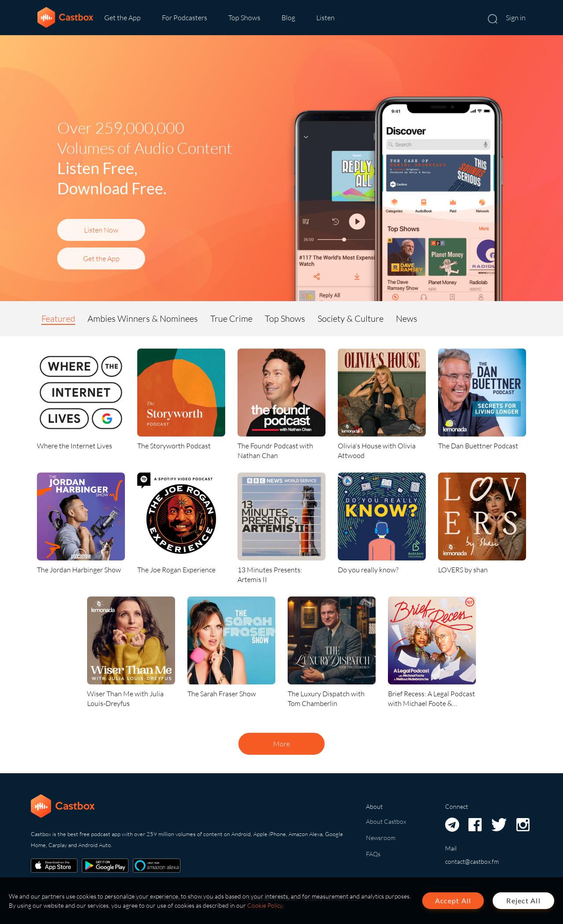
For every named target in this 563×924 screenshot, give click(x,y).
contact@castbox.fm (472, 861)
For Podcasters (185, 18)
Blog (288, 18)
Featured (58, 318)
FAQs (373, 854)
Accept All (453, 900)
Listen (325, 18)
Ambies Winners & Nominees (143, 318)
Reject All (523, 900)
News (407, 318)
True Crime (231, 318)
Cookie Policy (265, 905)
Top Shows (244, 18)
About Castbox (386, 821)
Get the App (122, 18)
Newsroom (381, 838)
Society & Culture (351, 318)
